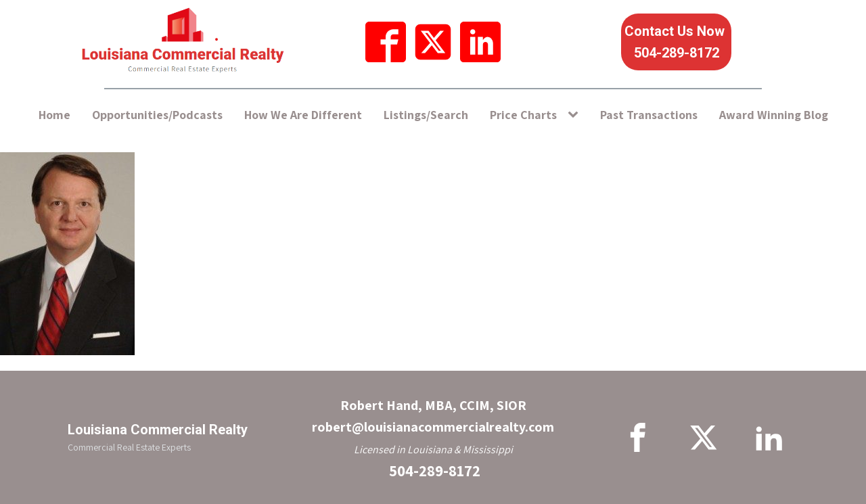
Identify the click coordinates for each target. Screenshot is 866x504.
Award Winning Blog (774, 115)
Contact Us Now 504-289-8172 (676, 42)
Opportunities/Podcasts (157, 115)
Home (54, 115)
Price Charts (523, 115)
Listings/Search (426, 115)
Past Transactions (649, 115)
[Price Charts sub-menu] (576, 115)
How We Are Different (303, 115)
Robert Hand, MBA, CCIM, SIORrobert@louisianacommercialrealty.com (433, 416)
